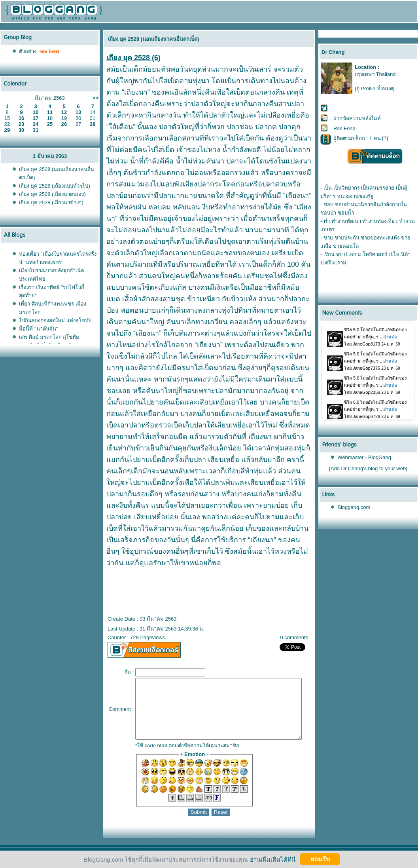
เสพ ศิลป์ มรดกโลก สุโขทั (49, 337)
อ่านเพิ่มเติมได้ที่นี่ (273, 859)
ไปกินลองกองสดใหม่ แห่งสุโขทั (55, 320)
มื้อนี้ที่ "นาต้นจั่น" (38, 329)
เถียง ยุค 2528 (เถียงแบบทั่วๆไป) (54, 186)
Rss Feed (344, 128)
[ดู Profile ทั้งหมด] (374, 88)
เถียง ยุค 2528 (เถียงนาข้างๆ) (51, 202)
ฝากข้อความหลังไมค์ (357, 118)
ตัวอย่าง (28, 51)
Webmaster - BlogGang (365, 457)
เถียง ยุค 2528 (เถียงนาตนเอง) (52, 194)
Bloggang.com (354, 507)
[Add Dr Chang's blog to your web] (369, 468)
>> (96, 98)
